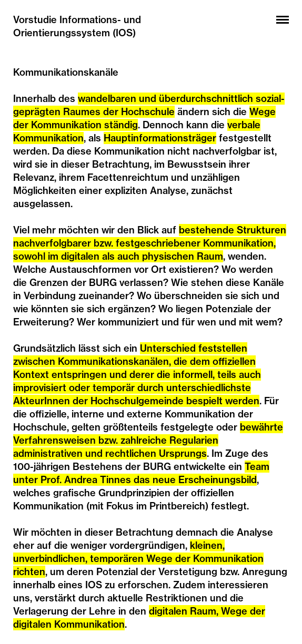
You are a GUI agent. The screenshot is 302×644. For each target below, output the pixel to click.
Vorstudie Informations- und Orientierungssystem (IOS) (77, 26)
